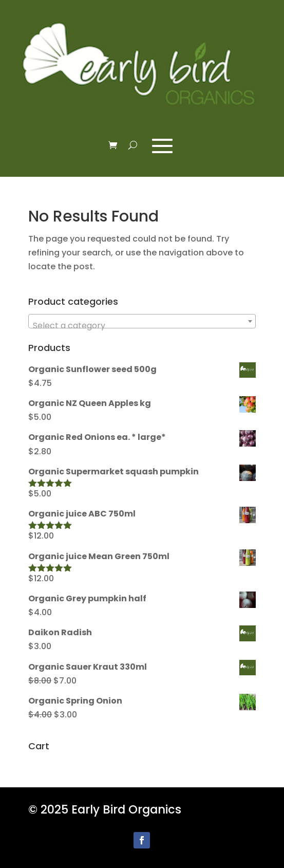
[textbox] (142, 326)
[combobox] (142, 321)
